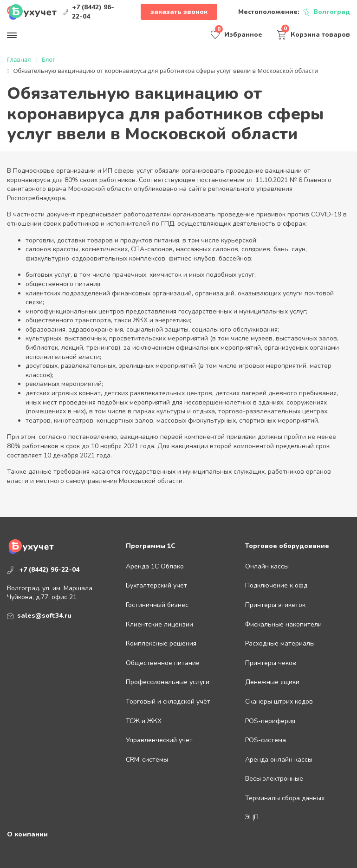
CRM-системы (147, 760)
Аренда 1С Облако (155, 566)
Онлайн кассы (267, 566)
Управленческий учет (159, 740)
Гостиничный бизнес (157, 605)
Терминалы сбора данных (285, 798)
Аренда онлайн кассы (279, 760)
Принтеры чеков (271, 663)
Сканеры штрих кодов (279, 702)
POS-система (266, 740)
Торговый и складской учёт (168, 702)
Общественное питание (163, 663)
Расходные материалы (280, 643)
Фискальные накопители (283, 624)
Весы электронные (274, 779)
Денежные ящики (272, 682)
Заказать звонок (179, 12)
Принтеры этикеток (275, 605)
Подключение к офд (276, 585)
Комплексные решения (161, 643)
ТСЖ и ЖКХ (144, 721)
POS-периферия (270, 721)
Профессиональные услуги (168, 682)
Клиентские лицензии (159, 624)
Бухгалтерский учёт (156, 585)
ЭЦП (252, 817)
